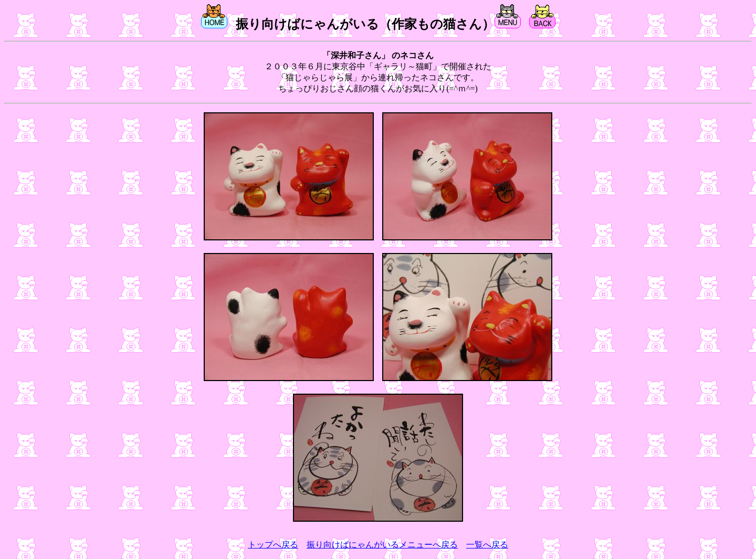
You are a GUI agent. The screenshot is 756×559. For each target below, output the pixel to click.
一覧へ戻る (487, 545)
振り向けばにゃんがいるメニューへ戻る (382, 545)
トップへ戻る (273, 545)
